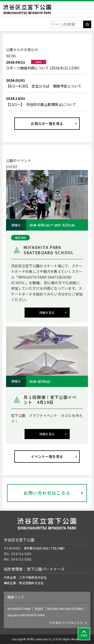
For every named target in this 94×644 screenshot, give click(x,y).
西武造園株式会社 (31, 583)
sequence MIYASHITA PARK (26, 615)
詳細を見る (47, 312)
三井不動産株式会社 (33, 577)
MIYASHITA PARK (19, 609)
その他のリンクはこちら (66, 622)
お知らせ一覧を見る (47, 123)
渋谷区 (39, 609)
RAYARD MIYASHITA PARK (65, 609)
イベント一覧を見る (47, 456)
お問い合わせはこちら (47, 493)
